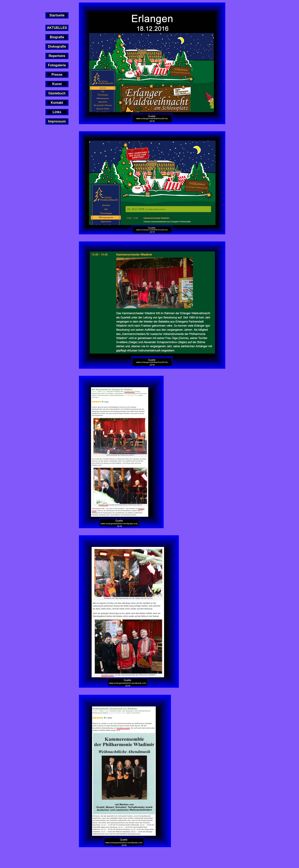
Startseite (57, 15)
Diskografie (57, 46)
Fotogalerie (57, 65)
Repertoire (57, 56)
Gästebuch (57, 93)
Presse (57, 75)
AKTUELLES (57, 28)
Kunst (57, 84)
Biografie (57, 37)
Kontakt (57, 103)
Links (57, 112)
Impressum (57, 121)
